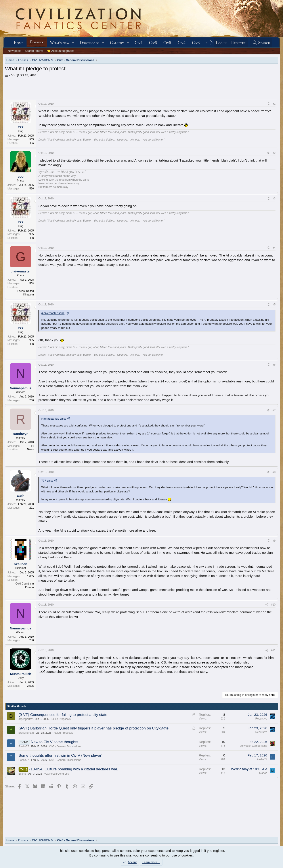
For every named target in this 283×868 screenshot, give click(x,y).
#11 (273, 650)
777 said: (47, 481)
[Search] (261, 43)
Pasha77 (24, 746)
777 (11, 75)
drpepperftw (26, 719)
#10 (273, 605)
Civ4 (182, 43)
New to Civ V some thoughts (54, 742)
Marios (263, 773)
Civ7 (139, 43)
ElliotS (22, 774)
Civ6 (153, 43)
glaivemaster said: (53, 313)
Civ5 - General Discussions (65, 746)
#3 (274, 199)
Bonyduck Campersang (253, 746)
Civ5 (167, 43)
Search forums (34, 51)
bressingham (26, 733)
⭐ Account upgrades (61, 51)
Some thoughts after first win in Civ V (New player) (61, 755)
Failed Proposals (61, 719)
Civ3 (196, 43)
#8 (274, 472)
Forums (37, 42)
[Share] (268, 104)
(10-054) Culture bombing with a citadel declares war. (74, 769)
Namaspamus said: (54, 419)
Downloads (90, 43)
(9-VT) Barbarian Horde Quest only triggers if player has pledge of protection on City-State (94, 728)
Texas (30, 449)
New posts (14, 51)
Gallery (117, 43)
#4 (274, 248)
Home (19, 43)
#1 (274, 104)
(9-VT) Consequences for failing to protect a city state (63, 715)
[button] (73, 43)
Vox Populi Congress (56, 774)
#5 (274, 305)
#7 (274, 410)
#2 (274, 153)
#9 (274, 541)
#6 (274, 365)
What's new (60, 43)
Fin (32, 143)
